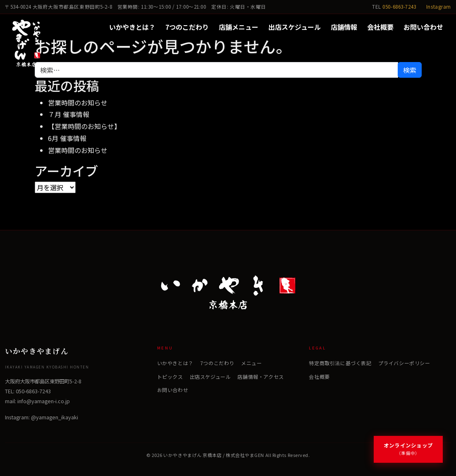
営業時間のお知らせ (78, 103)
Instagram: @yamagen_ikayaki (42, 417)
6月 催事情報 (67, 138)
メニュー (251, 363)
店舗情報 (344, 27)
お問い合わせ (423, 27)
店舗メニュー (239, 27)
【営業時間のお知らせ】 (84, 126)
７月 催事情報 (69, 114)
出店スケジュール (295, 27)
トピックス (170, 377)
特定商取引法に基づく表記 (340, 363)
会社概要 (380, 27)
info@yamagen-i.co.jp (44, 401)
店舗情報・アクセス (260, 377)
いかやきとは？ (132, 27)
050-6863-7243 (399, 7)
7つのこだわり (187, 27)
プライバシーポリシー (404, 363)
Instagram (439, 7)
